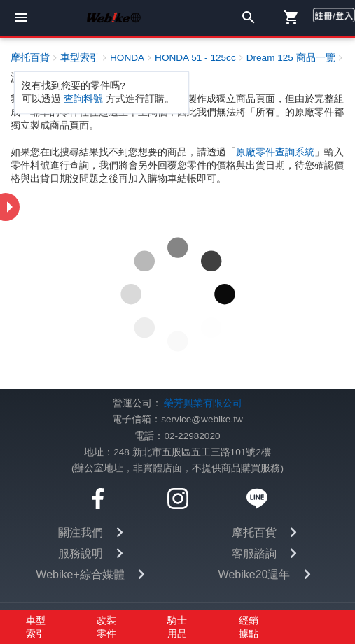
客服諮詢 (254, 553)
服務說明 (81, 553)
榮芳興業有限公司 (203, 403)
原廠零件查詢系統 (275, 152)
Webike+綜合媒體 (80, 574)
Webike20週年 (255, 574)
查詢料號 (83, 99)
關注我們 (81, 532)
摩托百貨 (254, 532)
